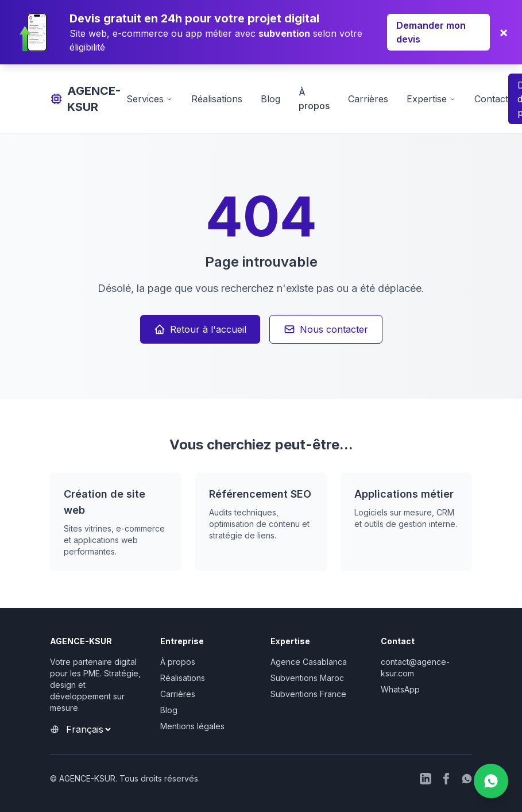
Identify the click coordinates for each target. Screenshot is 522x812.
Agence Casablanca (309, 662)
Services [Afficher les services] (150, 99)
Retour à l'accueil (200, 329)
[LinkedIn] (426, 779)
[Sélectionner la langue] (88, 729)
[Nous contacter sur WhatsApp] (491, 781)
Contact (491, 99)
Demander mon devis (431, 32)
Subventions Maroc (307, 678)
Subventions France (308, 694)
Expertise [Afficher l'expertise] (431, 99)
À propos (178, 662)
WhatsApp (400, 689)
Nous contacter (326, 329)
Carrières (368, 99)
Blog (270, 99)
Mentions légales (192, 726)
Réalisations (217, 99)
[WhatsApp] (467, 779)
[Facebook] (446, 779)
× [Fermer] (504, 32)
